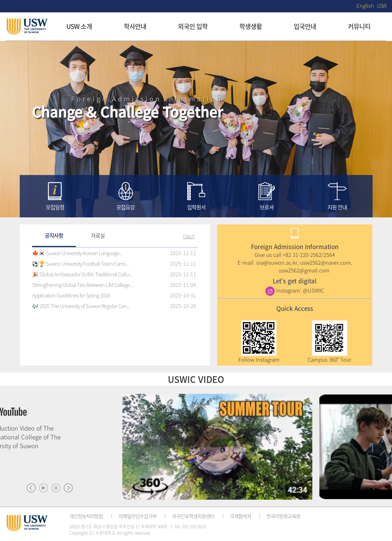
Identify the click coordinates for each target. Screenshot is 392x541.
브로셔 (267, 207)
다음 (68, 488)
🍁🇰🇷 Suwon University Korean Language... (77, 253)
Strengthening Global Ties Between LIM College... (82, 285)
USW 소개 (79, 26)
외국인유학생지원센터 (193, 516)
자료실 (98, 235)
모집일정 (55, 207)
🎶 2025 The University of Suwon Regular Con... (81, 306)
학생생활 (251, 26)
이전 (31, 488)
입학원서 (196, 207)
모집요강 (125, 207)
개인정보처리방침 (86, 516)
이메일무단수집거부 (137, 516)
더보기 (189, 236)
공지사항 (54, 235)
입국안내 (305, 26)
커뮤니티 (359, 26)
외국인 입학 (193, 26)
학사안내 (135, 26)
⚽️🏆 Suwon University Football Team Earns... (80, 264)
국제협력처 (240, 516)
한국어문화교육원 (283, 516)
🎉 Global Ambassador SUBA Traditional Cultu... (82, 274)
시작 (44, 488)
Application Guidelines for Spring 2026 (71, 295)
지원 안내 (337, 207)
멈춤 (56, 488)
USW (382, 6)
